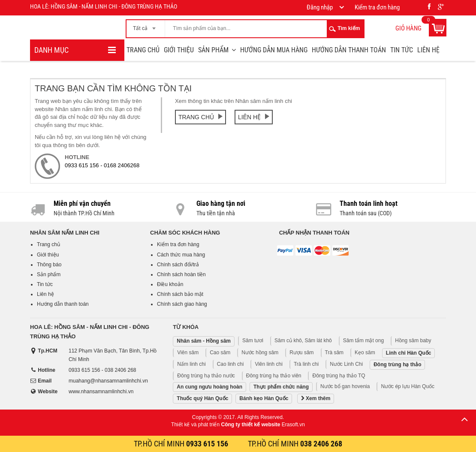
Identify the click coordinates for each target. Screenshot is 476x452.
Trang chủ (143, 50)
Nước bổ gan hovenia (345, 386)
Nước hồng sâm (260, 353)
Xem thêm (316, 399)
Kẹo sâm (365, 353)
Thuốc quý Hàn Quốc (202, 398)
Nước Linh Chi (346, 364)
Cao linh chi (230, 364)
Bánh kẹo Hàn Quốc (264, 398)
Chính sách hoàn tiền (181, 274)
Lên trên (464, 419)
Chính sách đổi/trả (178, 265)
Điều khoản (170, 284)
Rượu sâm (301, 353)
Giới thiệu (179, 50)
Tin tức (402, 50)
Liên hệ (428, 50)
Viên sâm (188, 353)
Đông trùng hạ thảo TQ (339, 376)
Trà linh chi (306, 364)
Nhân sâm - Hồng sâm (204, 341)
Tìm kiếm (349, 28)
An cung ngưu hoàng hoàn (209, 387)
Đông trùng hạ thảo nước (206, 376)
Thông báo (49, 265)
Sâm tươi (253, 341)
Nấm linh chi (191, 364)
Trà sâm (334, 353)
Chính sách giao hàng (182, 304)
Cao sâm (220, 353)
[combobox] (146, 26)
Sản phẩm (213, 50)
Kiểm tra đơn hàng (178, 244)
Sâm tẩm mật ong (363, 341)
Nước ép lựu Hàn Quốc (408, 386)
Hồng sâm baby (413, 341)
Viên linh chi (269, 364)
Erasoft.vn (293, 425)
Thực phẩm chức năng (281, 387)
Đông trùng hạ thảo (397, 365)
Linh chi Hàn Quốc (409, 353)
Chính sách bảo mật (180, 294)
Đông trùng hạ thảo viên (274, 376)
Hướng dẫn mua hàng (274, 50)
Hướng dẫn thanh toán (349, 50)
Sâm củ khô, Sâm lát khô (303, 341)
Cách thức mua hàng (181, 255)
